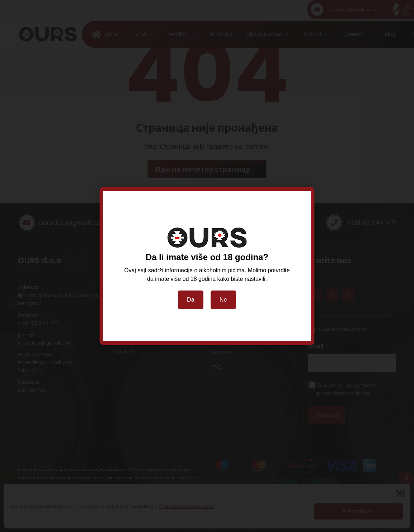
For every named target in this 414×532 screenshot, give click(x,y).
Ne (223, 300)
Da (191, 300)
